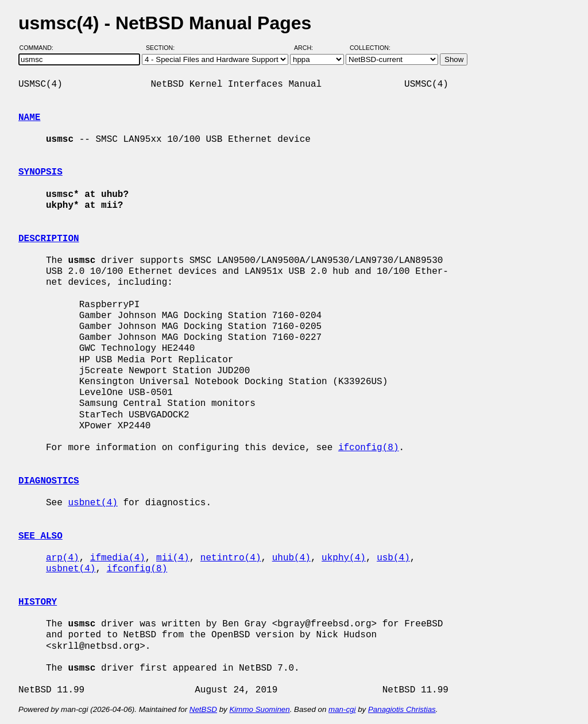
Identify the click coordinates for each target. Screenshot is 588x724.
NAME (29, 118)
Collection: (370, 48)
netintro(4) (231, 558)
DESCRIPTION (49, 239)
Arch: (309, 48)
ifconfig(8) (369, 448)
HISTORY (38, 602)
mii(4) (173, 558)
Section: (163, 48)
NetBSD (203, 709)
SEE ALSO (40, 536)
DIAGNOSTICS (49, 481)
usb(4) (393, 558)
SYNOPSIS (40, 172)
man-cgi (342, 709)
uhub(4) (291, 558)
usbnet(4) (92, 503)
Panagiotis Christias (402, 709)
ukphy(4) (344, 558)
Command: (40, 48)
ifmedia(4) (118, 558)
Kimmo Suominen (259, 709)
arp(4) (63, 558)
